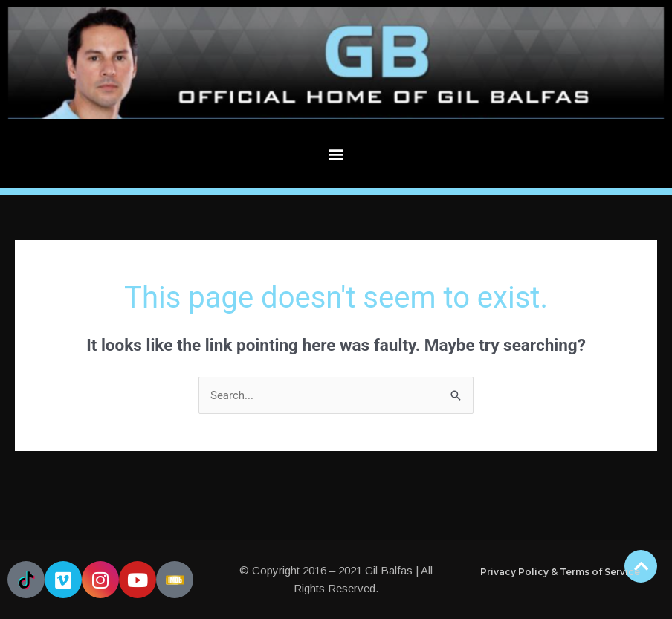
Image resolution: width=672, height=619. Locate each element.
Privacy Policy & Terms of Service (560, 572)
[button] (336, 153)
